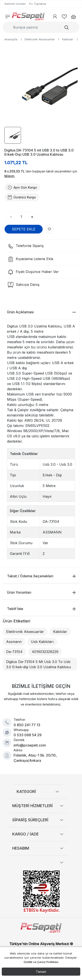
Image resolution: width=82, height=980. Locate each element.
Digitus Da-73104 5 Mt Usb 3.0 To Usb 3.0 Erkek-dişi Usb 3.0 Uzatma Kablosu (38, 664)
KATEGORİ (26, 792)
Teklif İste (41, 609)
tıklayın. (10, 176)
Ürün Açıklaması (41, 312)
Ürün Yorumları (41, 592)
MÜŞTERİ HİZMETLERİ (32, 806)
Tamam (41, 972)
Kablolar (60, 632)
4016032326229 (45, 652)
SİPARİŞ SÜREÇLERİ (30, 820)
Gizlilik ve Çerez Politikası (41, 962)
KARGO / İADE (25, 834)
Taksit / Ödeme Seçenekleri (41, 576)
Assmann (14, 642)
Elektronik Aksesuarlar (25, 632)
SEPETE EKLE (24, 229)
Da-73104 (14, 652)
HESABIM (21, 848)
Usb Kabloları (42, 642)
